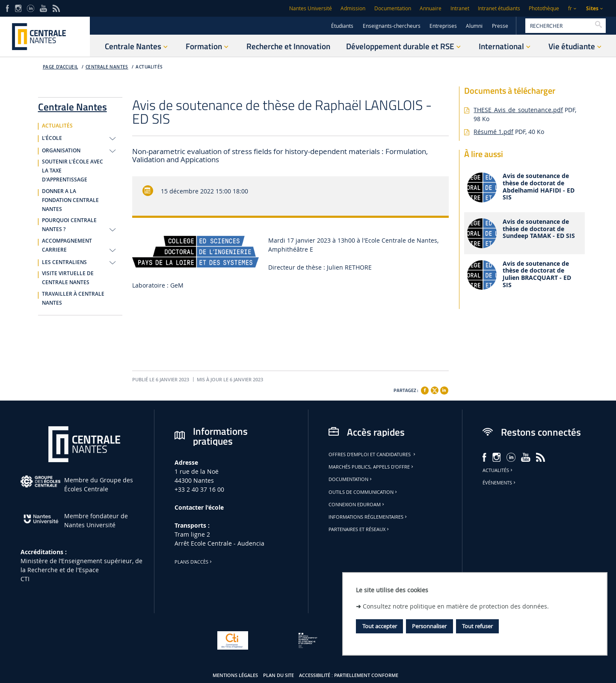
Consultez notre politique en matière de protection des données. (456, 606)
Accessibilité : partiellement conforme (349, 675)
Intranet (460, 8)
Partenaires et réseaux (359, 529)
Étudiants (342, 26)
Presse (500, 26)
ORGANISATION (61, 151)
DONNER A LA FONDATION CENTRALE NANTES (70, 200)
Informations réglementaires (368, 517)
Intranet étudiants (499, 8)
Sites (592, 8)
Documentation (393, 8)
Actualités (498, 470)
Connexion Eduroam (357, 505)
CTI (25, 579)
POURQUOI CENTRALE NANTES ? (69, 225)
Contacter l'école (199, 507)
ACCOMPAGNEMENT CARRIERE (67, 245)
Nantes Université (311, 8)
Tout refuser (477, 626)
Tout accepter (380, 626)
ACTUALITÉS (149, 67)
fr (570, 8)
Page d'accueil (61, 67)
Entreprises (443, 26)
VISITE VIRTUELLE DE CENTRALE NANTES (68, 278)
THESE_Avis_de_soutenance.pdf (518, 110)
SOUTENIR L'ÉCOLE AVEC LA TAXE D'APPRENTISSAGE (73, 171)
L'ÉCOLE (52, 138)
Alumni (474, 26)
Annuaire (431, 8)
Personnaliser (429, 626)
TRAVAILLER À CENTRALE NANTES (73, 298)
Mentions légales (235, 675)
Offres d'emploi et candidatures (373, 454)
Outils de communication (363, 492)
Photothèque (544, 8)
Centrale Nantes (107, 67)
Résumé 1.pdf (493, 132)
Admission (353, 8)
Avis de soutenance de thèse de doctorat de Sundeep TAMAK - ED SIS (539, 229)
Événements (500, 483)
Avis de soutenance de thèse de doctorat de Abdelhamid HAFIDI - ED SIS (539, 187)
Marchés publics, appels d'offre (372, 467)
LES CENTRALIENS (64, 262)
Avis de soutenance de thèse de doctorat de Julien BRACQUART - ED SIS (537, 275)
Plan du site (278, 675)
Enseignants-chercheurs (392, 26)
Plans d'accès (194, 562)
